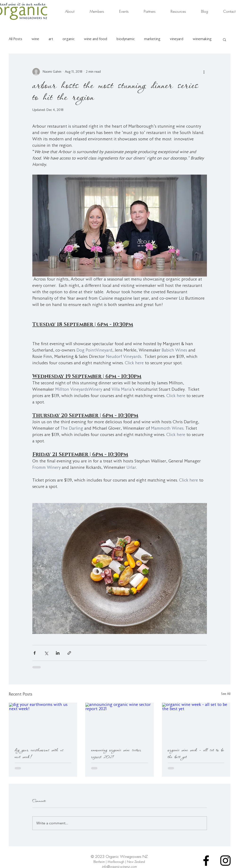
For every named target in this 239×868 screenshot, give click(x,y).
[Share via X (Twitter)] (46, 653)
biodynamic (126, 39)
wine (35, 39)
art (51, 39)
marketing (152, 39)
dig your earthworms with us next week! (39, 754)
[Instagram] (225, 861)
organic (69, 39)
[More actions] (204, 72)
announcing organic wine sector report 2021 (116, 754)
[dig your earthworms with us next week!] (43, 722)
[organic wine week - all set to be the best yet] (196, 722)
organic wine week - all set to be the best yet (196, 754)
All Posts (15, 39)
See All (226, 694)
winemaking (202, 39)
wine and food (96, 39)
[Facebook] (206, 861)
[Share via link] (69, 653)
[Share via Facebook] (35, 653)
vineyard (177, 39)
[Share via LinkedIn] (58, 653)
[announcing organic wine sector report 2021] (119, 722)
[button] (224, 39)
